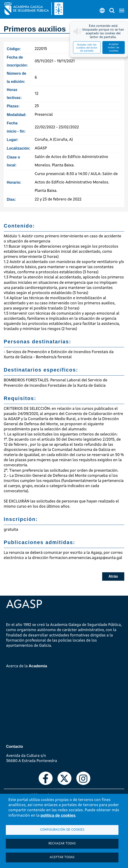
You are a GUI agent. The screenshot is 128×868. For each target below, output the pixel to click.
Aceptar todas (62, 857)
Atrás (113, 576)
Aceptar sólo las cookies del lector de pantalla (87, 47)
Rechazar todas (62, 844)
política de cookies (58, 815)
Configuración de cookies (62, 830)
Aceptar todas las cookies (114, 48)
